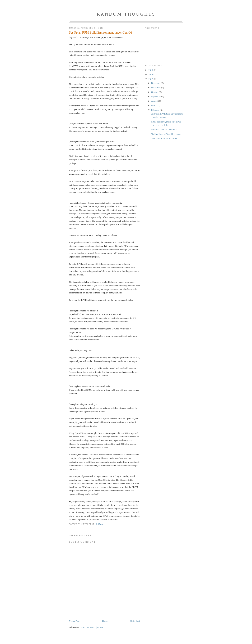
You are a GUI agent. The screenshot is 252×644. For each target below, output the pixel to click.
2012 (151, 79)
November (156, 87)
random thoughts (126, 14)
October (155, 92)
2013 (151, 74)
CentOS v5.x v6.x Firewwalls (164, 139)
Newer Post (74, 621)
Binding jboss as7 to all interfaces (166, 134)
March (154, 105)
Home (105, 621)
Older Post (135, 621)
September (156, 96)
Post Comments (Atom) (92, 627)
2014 (151, 70)
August (155, 101)
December (156, 83)
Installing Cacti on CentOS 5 (164, 130)
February (156, 110)
